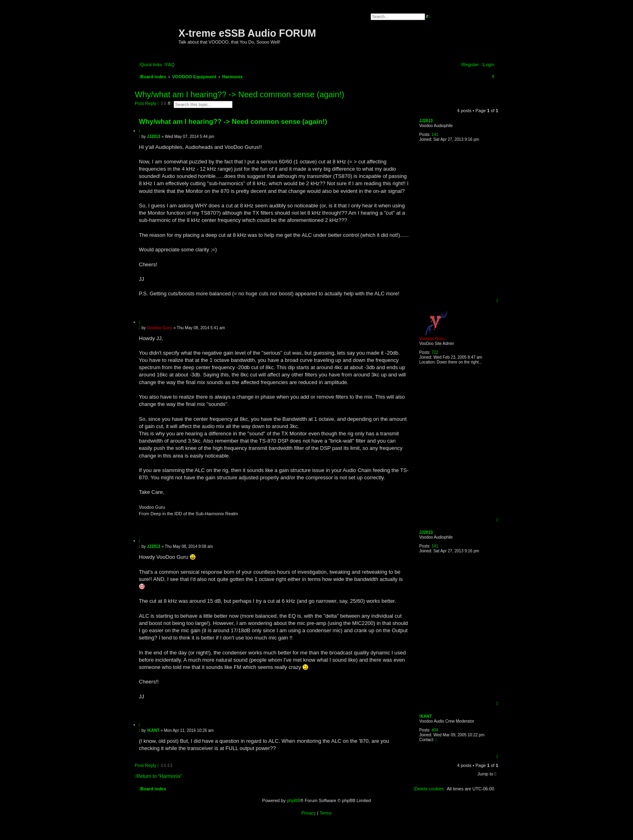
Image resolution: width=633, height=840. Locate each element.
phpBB (293, 800)
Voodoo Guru (432, 339)
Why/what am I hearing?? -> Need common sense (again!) (240, 94)
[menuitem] (169, 65)
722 (435, 352)
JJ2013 (426, 121)
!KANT (425, 716)
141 (435, 135)
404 (435, 730)
